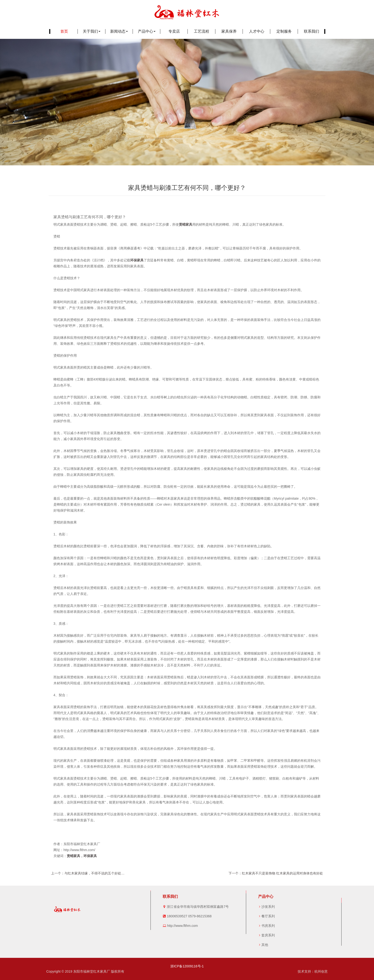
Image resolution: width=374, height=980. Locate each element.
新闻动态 (119, 31)
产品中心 (147, 31)
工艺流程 (202, 31)
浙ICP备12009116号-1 (187, 966)
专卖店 (174, 31)
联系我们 (312, 31)
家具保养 (229, 31)
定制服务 (284, 31)
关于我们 (92, 31)
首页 (64, 31)
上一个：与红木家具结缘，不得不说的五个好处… (88, 873)
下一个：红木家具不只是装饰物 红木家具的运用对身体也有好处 (276, 873)
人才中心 (257, 31)
